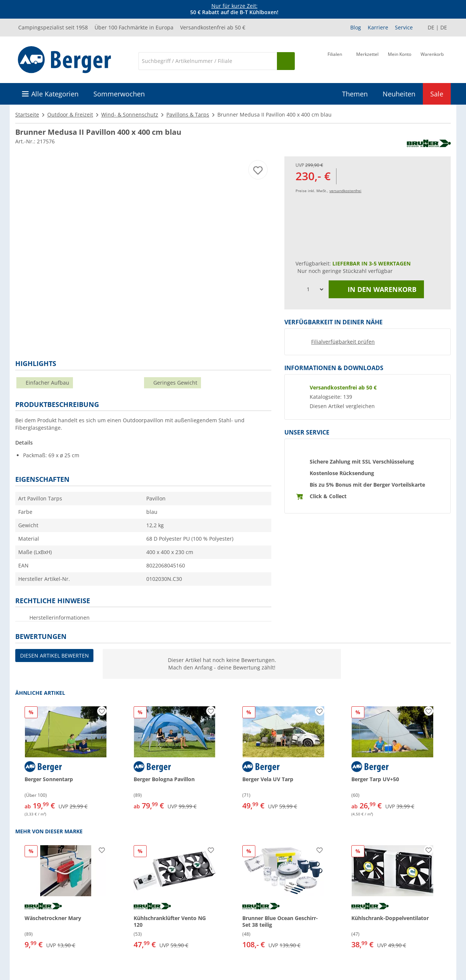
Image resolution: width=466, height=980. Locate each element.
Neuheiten (399, 94)
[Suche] (208, 61)
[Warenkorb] (432, 60)
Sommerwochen (119, 94)
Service (404, 27)
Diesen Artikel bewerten (55, 656)
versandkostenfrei (345, 191)
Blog (356, 27)
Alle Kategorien (55, 94)
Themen (355, 94)
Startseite (27, 114)
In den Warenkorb (376, 289)
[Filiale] (335, 60)
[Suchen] (286, 61)
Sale (437, 94)
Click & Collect (328, 496)
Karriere (378, 27)
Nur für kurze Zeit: (234, 6)
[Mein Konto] (400, 60)
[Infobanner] (234, 9)
